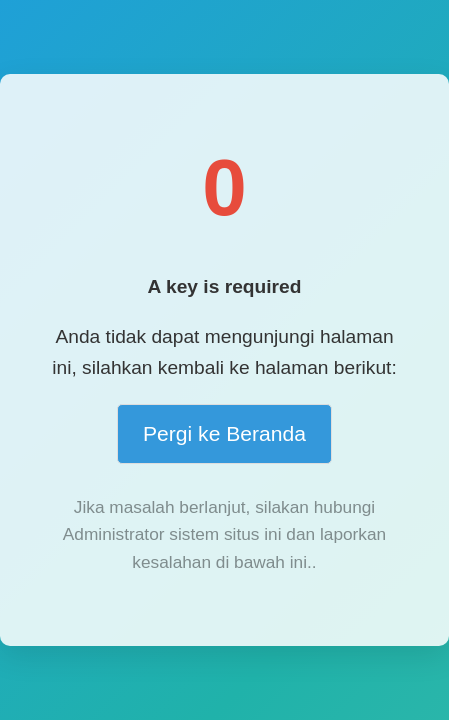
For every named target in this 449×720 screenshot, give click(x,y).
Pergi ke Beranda (224, 433)
